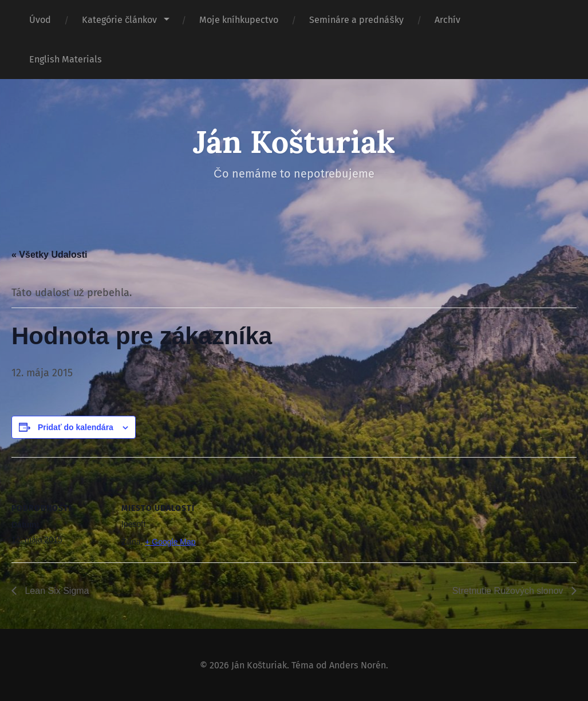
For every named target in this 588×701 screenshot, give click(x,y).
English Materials (66, 59)
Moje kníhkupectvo (239, 20)
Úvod (40, 20)
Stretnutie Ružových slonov (509, 591)
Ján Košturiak (294, 142)
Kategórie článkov (119, 20)
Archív (447, 20)
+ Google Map (170, 542)
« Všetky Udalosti (50, 255)
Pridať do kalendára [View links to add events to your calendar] (76, 427)
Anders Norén (358, 665)
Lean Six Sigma (56, 591)
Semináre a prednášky (356, 20)
